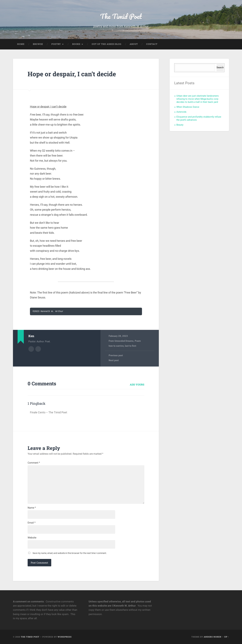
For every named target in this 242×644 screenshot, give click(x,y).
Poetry (56, 44)
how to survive (116, 346)
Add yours (137, 384)
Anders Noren (213, 637)
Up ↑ (227, 637)
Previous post (116, 355)
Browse (38, 44)
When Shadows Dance (188, 107)
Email (32, 523)
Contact (152, 44)
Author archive (31, 349)
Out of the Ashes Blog (106, 44)
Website (32, 538)
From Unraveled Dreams (121, 341)
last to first (130, 346)
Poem (138, 341)
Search (220, 67)
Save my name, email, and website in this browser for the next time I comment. (70, 553)
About (134, 44)
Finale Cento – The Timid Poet (49, 412)
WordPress (65, 637)
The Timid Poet (121, 16)
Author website (38, 349)
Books (76, 44)
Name (32, 508)
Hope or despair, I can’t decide (72, 74)
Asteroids (181, 112)
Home (21, 44)
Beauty (180, 125)
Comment (34, 463)
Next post (114, 360)
